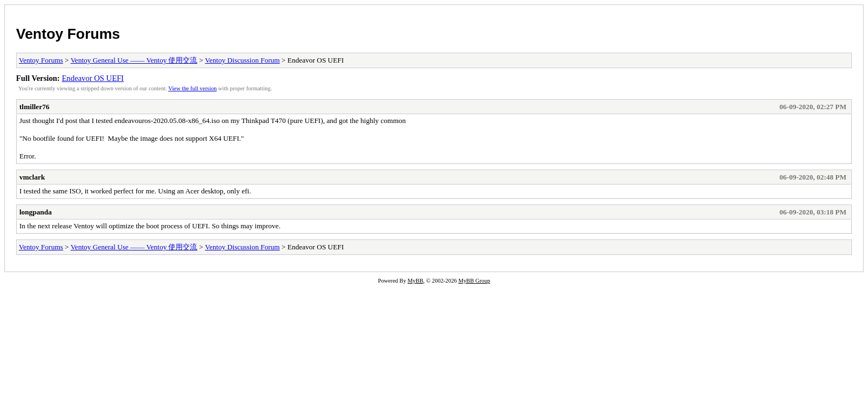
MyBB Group (474, 281)
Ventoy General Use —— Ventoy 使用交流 (134, 60)
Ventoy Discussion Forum (242, 60)
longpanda (36, 212)
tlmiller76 (34, 107)
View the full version (192, 88)
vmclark (32, 177)
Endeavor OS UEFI (93, 78)
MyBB (415, 281)
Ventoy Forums (68, 34)
